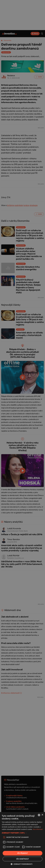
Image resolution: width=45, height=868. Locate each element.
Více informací (38, 829)
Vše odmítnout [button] (22, 859)
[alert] (22, 434)
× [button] (42, 815)
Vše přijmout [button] (22, 853)
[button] (22, 833)
